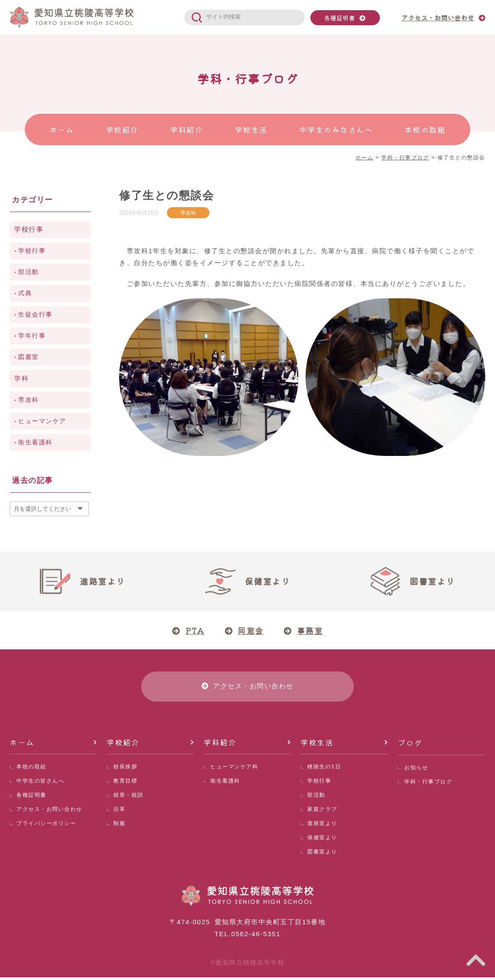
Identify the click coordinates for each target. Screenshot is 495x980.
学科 (21, 378)
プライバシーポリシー (48, 826)
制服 (120, 826)
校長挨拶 (126, 770)
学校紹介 (123, 745)
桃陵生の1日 (325, 770)
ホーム (22, 745)
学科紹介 (220, 745)
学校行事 (29, 229)
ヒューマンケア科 (236, 770)
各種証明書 (340, 18)
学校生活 (317, 745)
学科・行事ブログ (430, 784)
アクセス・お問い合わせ (52, 812)
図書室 (29, 357)
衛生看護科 (35, 442)
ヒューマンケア (42, 421)
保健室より (323, 840)
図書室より (323, 855)
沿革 (120, 812)
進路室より (323, 826)
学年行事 (32, 336)
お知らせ (417, 770)
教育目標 (126, 784)
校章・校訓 (130, 798)
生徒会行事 (35, 314)
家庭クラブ (323, 812)
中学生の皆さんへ (42, 784)
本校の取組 (33, 770)
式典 (25, 293)
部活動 (29, 272)
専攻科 (188, 212)
